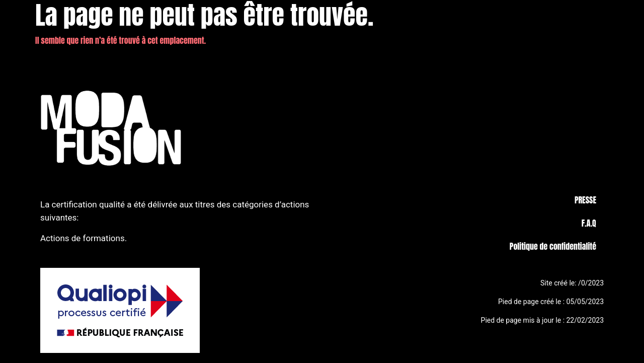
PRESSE (585, 200)
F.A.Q (589, 223)
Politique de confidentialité (553, 246)
